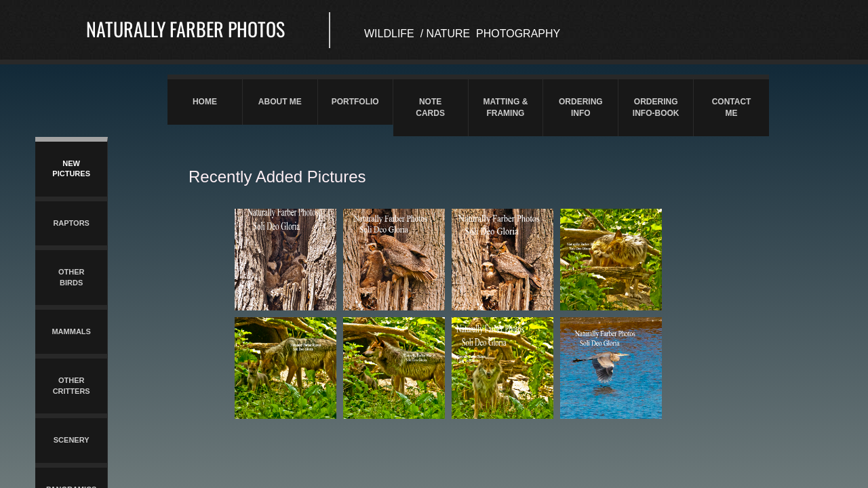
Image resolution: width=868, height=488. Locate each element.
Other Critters (72, 385)
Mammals (71, 331)
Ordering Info (581, 107)
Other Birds (72, 277)
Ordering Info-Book (656, 107)
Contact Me (732, 107)
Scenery (72, 440)
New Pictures (71, 168)
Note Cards (430, 107)
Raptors (71, 223)
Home (205, 102)
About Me (280, 102)
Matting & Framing (506, 107)
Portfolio (355, 102)
